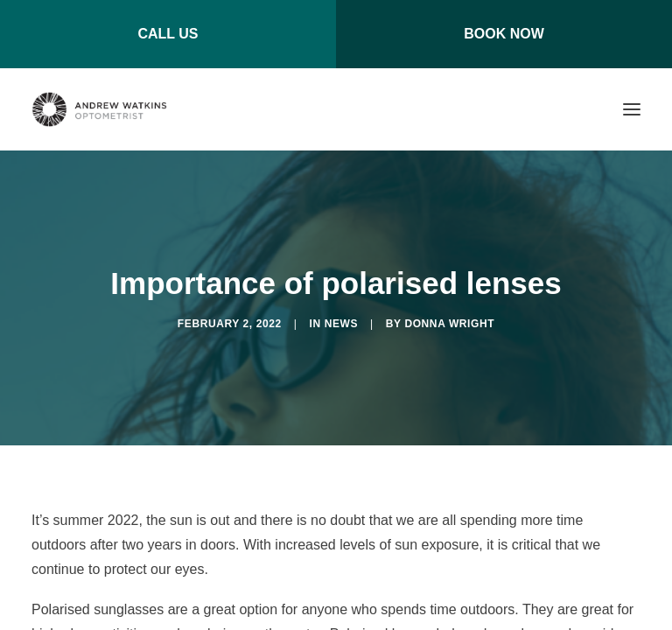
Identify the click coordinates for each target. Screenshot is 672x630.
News (341, 324)
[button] (632, 109)
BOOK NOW (504, 34)
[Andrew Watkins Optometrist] (99, 109)
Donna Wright (449, 324)
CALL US (168, 34)
